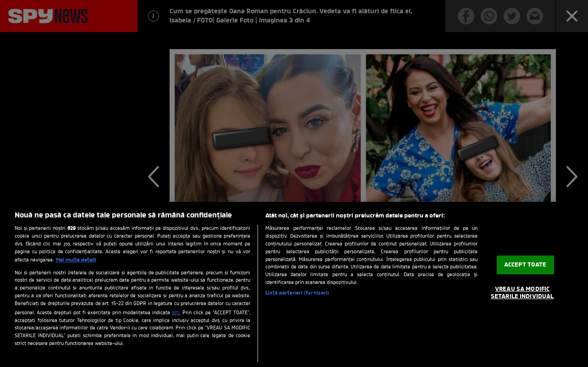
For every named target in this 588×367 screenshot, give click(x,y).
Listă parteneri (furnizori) (297, 293)
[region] (294, 284)
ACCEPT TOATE (525, 265)
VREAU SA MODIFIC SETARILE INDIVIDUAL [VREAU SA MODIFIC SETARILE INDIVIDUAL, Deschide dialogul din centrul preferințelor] (522, 293)
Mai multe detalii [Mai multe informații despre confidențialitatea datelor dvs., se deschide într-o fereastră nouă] (76, 260)
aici (176, 313)
